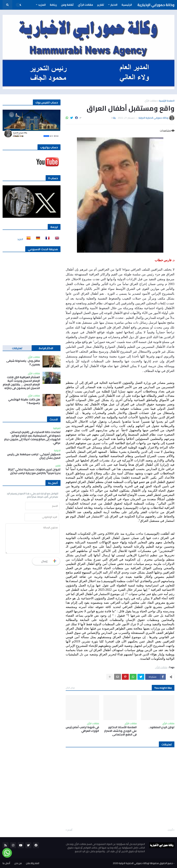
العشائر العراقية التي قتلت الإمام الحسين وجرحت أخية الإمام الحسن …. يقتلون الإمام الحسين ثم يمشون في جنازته (21, 383)
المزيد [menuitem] (42, 5)
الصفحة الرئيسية (167, 101)
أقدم (70, 830)
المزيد (20, 239)
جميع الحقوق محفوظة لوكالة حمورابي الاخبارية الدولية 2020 (143, 863)
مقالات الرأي (151, 101)
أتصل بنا (6, 863)
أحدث (170, 830)
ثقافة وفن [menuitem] (67, 5)
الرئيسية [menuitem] (127, 5)
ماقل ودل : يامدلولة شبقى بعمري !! (23, 363)
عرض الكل (70, 688)
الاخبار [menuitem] (114, 5)
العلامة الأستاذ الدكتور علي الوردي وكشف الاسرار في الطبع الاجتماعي (120, 731)
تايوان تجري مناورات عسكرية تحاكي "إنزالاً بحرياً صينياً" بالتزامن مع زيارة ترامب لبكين (34, 471)
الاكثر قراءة (46, 348)
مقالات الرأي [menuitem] (85, 5)
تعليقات (17, 348)
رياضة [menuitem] (53, 5)
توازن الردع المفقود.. (161, 727)
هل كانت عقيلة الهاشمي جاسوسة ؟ (24, 401)
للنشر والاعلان (33, 863)
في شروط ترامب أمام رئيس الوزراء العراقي (82, 729)
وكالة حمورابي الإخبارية (156, 5)
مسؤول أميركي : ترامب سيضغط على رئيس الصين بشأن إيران (34, 456)
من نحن (18, 863)
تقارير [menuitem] (101, 5)
